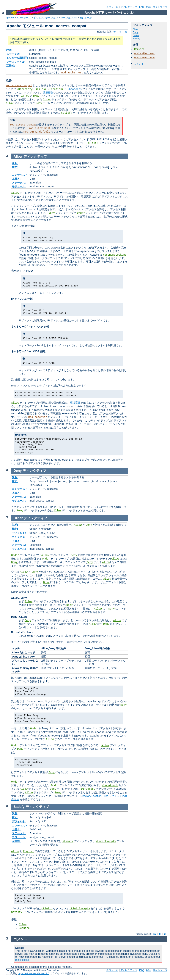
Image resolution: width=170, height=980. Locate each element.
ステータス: (13, 54)
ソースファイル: (16, 62)
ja (126, 32)
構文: (15, 167)
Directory (88, 789)
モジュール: (19, 186)
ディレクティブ (129, 7)
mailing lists (22, 960)
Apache (10, 18)
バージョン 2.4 (69, 18)
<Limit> (93, 143)
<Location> (56, 89)
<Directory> (25, 89)
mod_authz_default (37, 132)
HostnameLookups (115, 255)
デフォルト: (19, 533)
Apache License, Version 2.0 (34, 973)
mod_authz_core (144, 58)
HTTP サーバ (24, 18)
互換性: (11, 66)
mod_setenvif (38, 417)
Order (47, 100)
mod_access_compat (19, 86)
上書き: (16, 179)
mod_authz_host (72, 73)
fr (121, 32)
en (115, 32)
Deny (36, 96)
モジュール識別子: (17, 58)
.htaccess (75, 89)
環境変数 (48, 93)
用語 (148, 7)
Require (139, 49)
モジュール (112, 7)
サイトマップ (160, 7)
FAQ (142, 7)
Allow (25, 96)
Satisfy (67, 113)
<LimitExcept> (106, 841)
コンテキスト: (20, 175)
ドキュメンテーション (46, 18)
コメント (139, 64)
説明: (9, 50)
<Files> (41, 89)
